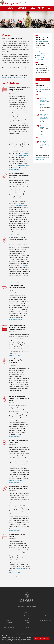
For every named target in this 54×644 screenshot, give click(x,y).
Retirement (9, 623)
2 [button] (23, 26)
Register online (20, 568)
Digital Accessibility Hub (15, 480)
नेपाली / (40, 59)
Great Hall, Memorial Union (44, 130)
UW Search (22, 3)
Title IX (27, 627)
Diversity (27, 618)
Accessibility (27, 616)
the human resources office (21, 165)
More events (39, 134)
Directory (11, 3)
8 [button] (36, 26)
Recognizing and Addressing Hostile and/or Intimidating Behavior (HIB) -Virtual (45, 117)
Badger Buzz (24, 265)
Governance (27, 620)
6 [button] (32, 26)
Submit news (39, 70)
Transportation (9, 625)
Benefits (9, 618)
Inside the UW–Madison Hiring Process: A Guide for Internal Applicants (45, 102)
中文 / (40, 57)
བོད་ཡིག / (41, 55)
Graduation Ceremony (43, 126)
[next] (51, 19)
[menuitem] (3, 8)
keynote (11, 197)
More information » (14, 170)
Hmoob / (41, 54)
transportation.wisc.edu (15, 320)
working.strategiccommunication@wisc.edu (14, 77)
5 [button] (29, 26)
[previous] (3, 19)
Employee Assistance (9, 627)
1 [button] (21, 26)
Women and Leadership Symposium (43, 143)
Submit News (43, 80)
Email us (45, 616)
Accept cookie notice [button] (42, 638)
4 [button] (27, 26)
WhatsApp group (43, 42)
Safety (27, 625)
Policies (27, 623)
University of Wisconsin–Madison (11, 2)
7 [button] (34, 26)
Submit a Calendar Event (45, 620)
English (38, 50)
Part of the (27, 606)
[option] (27, 19)
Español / (41, 52)
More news (12, 577)
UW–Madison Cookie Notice (18, 641)
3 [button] (25, 26)
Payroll (9, 620)
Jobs (16, 3)
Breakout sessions (20, 205)
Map (6, 3)
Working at (11, 4)
